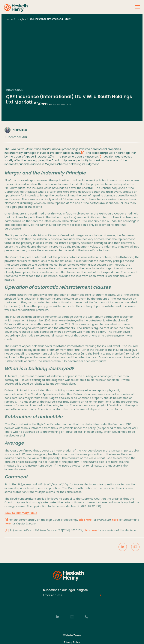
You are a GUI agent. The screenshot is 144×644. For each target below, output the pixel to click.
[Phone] (86, 617)
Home (9, 19)
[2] (101, 158)
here (115, 522)
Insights (21, 19)
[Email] (72, 617)
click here (85, 522)
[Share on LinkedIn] (123, 549)
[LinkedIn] (58, 617)
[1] (83, 155)
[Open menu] (137, 7)
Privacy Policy (72, 642)
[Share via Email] (135, 549)
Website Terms (72, 635)
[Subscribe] (99, 595)
